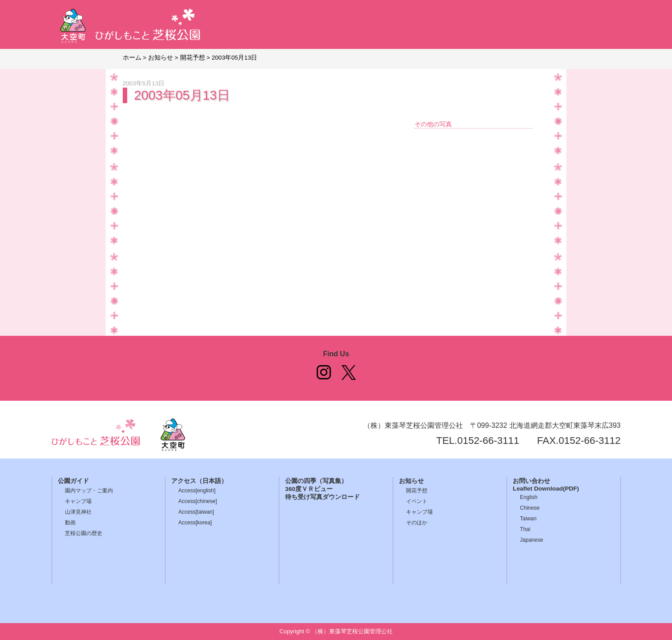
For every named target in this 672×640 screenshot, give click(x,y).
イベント (417, 501)
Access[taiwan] (196, 512)
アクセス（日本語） (199, 481)
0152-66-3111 (488, 441)
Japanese (531, 540)
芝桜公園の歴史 (84, 533)
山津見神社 (78, 512)
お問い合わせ (531, 481)
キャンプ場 (78, 501)
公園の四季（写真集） (316, 481)
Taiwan (528, 519)
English (529, 497)
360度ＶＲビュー (309, 489)
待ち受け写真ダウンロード (322, 497)
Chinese (530, 508)
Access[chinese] (198, 501)
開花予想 (417, 491)
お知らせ (411, 481)
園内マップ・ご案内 (89, 491)
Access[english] (197, 491)
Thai (525, 529)
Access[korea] (195, 523)
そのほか (417, 523)
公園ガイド (73, 481)
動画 (70, 523)
